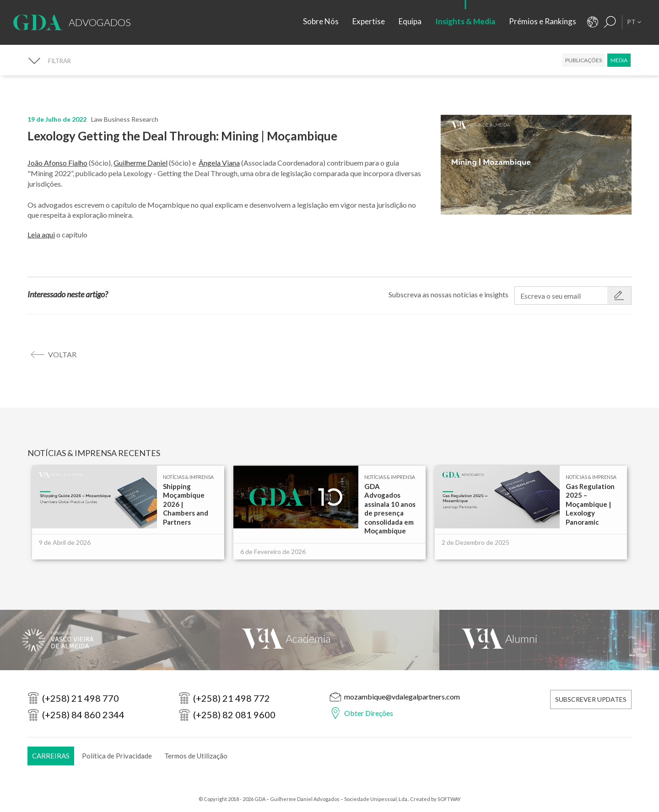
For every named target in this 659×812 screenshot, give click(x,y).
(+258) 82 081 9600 (234, 715)
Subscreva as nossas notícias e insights (448, 294)
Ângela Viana (219, 163)
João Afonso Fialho (57, 163)
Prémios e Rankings (543, 21)
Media (619, 60)
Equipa (410, 21)
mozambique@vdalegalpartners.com (402, 696)
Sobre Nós (321, 21)
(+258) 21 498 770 (81, 698)
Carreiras (51, 756)
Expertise (369, 21)
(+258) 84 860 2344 (83, 715)
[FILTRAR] (49, 60)
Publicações (583, 60)
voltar (62, 354)
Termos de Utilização (196, 756)
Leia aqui (41, 234)
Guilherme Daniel (140, 163)
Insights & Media (465, 21)
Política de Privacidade (117, 756)
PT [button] (634, 22)
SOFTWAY (449, 799)
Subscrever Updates (591, 699)
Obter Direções (369, 713)
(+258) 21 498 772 (232, 698)
